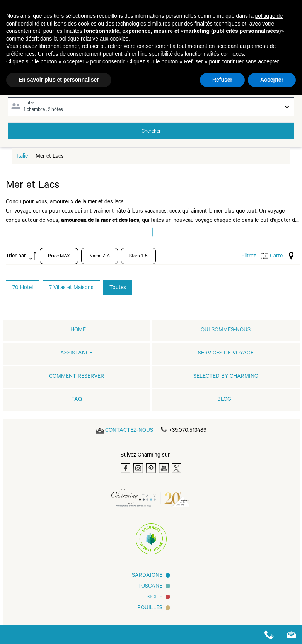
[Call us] (266, 635)
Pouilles (150, 608)
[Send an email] (129, 431)
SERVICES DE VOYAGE (226, 354)
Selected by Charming (226, 377)
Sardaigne (147, 576)
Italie (22, 157)
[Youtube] (164, 468)
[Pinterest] (151, 468)
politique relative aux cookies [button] (94, 39)
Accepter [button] (272, 80)
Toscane (150, 587)
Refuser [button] (222, 80)
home (78, 331)
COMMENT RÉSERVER (77, 377)
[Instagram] (138, 468)
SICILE (154, 598)
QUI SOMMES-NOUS (226, 331)
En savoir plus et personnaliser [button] (59, 80)
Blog (224, 400)
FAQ (77, 400)
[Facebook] (125, 468)
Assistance (76, 354)
